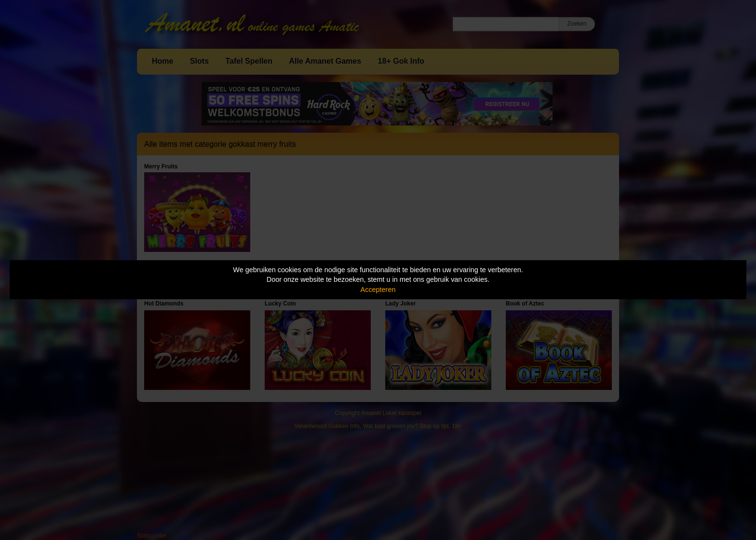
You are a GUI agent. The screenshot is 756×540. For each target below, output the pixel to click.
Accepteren (378, 290)
